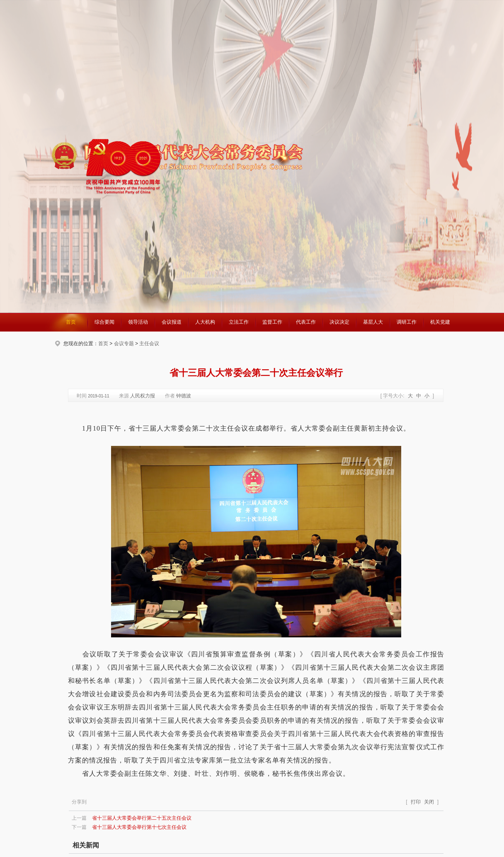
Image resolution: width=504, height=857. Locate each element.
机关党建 (440, 322)
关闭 (429, 802)
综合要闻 (104, 322)
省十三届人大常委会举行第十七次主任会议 (139, 827)
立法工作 (239, 322)
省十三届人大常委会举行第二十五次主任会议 (142, 818)
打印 (416, 802)
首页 (71, 322)
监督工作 (272, 322)
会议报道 (172, 322)
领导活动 (138, 322)
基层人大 (373, 322)
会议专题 (124, 344)
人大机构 (205, 322)
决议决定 (339, 322)
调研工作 (407, 322)
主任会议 (149, 344)
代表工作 (306, 322)
